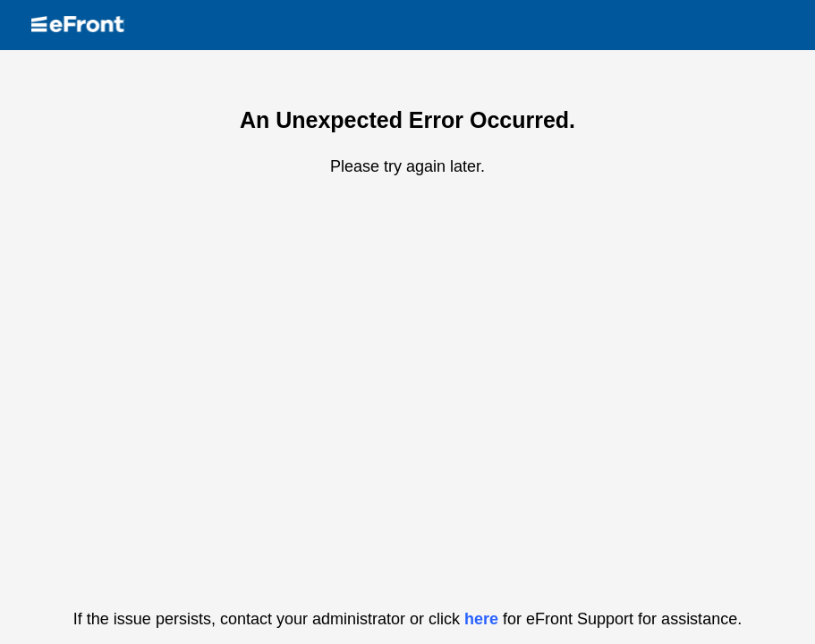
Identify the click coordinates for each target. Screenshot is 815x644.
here (481, 619)
